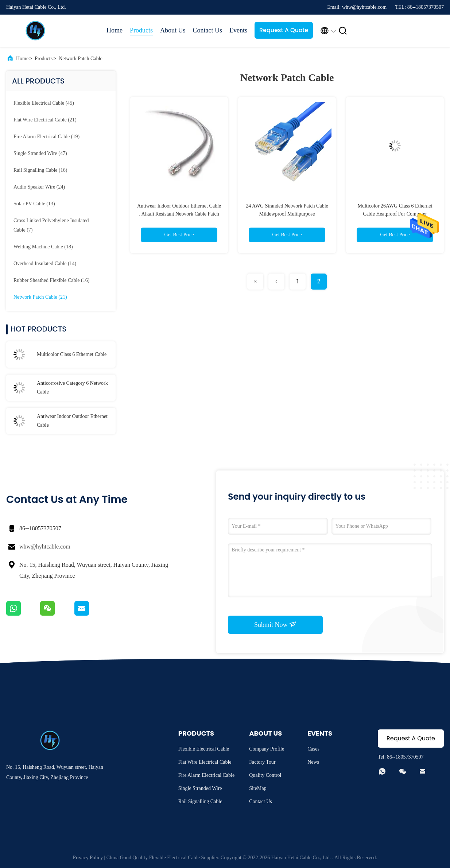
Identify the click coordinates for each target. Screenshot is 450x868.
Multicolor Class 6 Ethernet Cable (72, 354)
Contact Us (208, 30)
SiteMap (258, 788)
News (313, 762)
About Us (173, 30)
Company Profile (267, 749)
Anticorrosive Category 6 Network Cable (72, 387)
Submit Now (275, 624)
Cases (313, 749)
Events (238, 30)
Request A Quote (284, 30)
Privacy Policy (88, 858)
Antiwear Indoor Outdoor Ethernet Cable (72, 421)
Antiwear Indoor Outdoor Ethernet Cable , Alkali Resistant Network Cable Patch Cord (179, 214)
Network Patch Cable (81, 59)
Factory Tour (262, 762)
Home (115, 30)
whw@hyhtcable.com (45, 547)
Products (141, 30)
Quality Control (265, 775)
